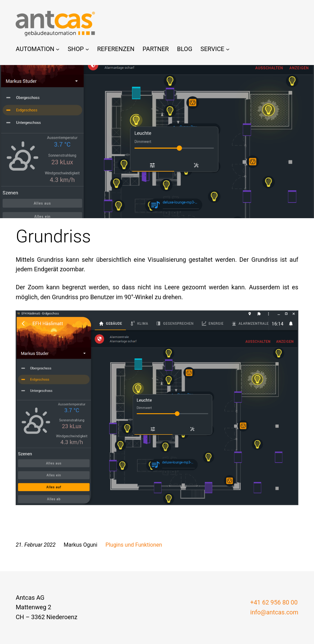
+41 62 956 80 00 (274, 602)
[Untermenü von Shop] (87, 49)
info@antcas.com (274, 612)
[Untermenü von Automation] (58, 49)
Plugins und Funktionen (134, 545)
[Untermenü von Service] (228, 49)
